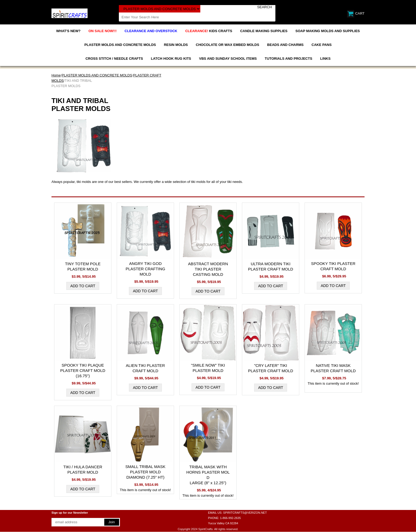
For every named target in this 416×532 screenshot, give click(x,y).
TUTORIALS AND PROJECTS (289, 59)
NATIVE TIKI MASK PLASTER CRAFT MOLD (333, 368)
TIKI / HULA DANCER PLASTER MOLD (83, 469)
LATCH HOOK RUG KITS (171, 59)
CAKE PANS (322, 45)
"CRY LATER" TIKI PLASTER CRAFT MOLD (271, 368)
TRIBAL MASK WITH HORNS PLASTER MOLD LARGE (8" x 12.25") (208, 475)
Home (56, 75)
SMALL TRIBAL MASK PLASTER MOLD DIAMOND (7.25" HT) (145, 472)
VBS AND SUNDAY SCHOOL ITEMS (228, 59)
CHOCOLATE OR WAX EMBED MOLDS (228, 45)
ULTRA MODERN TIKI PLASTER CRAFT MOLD (271, 266)
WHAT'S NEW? (68, 31)
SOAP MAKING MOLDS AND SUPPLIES (328, 31)
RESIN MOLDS (176, 45)
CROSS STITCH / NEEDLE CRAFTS (114, 59)
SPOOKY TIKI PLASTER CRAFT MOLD (333, 266)
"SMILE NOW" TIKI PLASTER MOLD (208, 368)
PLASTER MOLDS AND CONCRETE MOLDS (120, 45)
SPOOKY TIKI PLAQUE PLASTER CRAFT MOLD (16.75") (83, 370)
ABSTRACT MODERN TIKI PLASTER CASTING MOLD (208, 269)
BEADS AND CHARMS (285, 45)
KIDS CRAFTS (209, 31)
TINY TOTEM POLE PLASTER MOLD (83, 266)
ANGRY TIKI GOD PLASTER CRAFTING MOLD (145, 269)
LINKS (325, 59)
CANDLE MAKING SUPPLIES (264, 31)
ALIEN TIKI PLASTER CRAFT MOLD (145, 368)
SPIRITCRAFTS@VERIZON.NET (245, 513)
